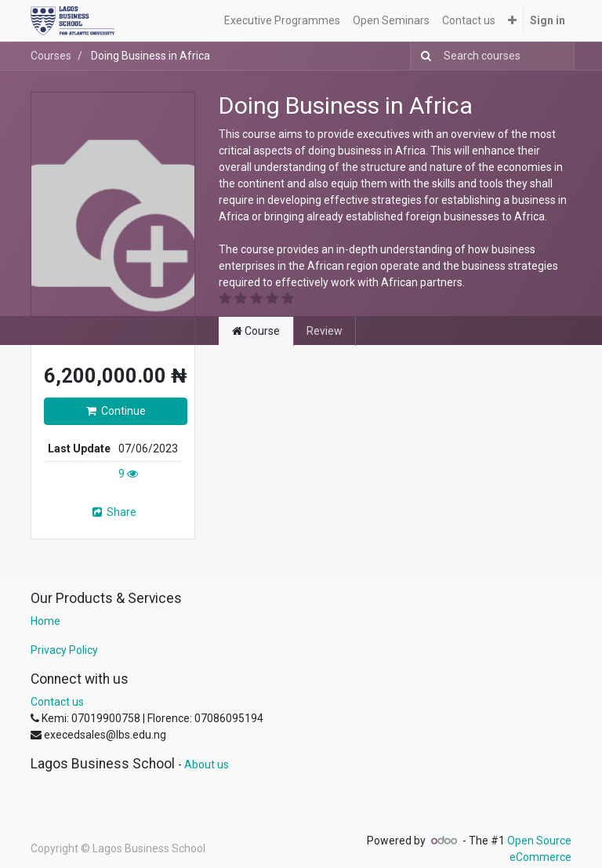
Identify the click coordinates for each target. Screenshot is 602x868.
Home (45, 621)
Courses (51, 56)
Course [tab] (256, 331)
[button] (512, 21)
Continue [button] (116, 411)
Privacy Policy (64, 650)
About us (207, 764)
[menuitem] (282, 21)
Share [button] (113, 512)
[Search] (423, 56)
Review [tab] (325, 331)
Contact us (57, 702)
